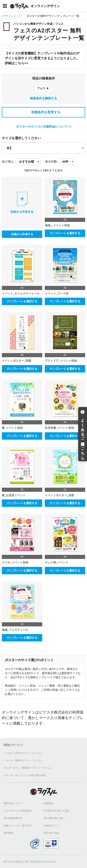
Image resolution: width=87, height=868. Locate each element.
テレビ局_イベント (57, 562)
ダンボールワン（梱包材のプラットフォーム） (28, 768)
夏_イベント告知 (12, 428)
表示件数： (53, 162)
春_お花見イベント (14, 495)
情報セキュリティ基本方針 (18, 825)
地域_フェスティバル (15, 630)
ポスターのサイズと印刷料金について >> (44, 127)
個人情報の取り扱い (54, 818)
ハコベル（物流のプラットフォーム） (23, 760)
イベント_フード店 (57, 294)
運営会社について (13, 803)
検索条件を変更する (44, 112)
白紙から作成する (22, 234)
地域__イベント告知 (57, 225)
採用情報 (48, 803)
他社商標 (8, 833)
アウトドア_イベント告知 (61, 361)
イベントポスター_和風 (16, 361)
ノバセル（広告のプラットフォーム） (23, 753)
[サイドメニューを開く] (5, 6)
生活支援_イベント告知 (59, 428)
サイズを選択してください (21, 138)
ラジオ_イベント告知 (15, 562)
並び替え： (9, 162)
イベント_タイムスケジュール (21, 294)
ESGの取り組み (52, 833)
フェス (41, 88)
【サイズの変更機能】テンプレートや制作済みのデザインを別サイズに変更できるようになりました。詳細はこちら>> (42, 58)
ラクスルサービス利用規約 (18, 811)
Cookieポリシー (52, 825)
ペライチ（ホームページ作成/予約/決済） (26, 775)
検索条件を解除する (43, 98)
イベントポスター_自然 (59, 495)
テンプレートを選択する (65, 233)
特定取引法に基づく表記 (56, 811)
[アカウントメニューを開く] (82, 6)
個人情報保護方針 (13, 818)
